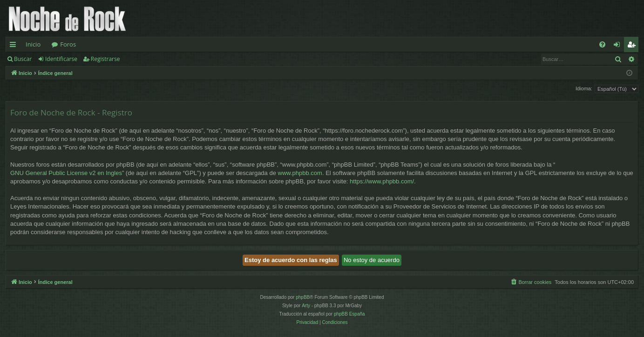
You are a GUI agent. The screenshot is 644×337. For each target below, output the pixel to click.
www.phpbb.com (300, 173)
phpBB (303, 297)
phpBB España (349, 314)
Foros (68, 44)
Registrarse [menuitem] (633, 46)
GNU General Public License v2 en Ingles (66, 173)
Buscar (23, 59)
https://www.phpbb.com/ (382, 181)
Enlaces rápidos (15, 46)
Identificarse (61, 59)
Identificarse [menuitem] (619, 46)
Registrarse (105, 59)
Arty (306, 306)
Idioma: (584, 88)
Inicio (33, 44)
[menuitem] (602, 44)
